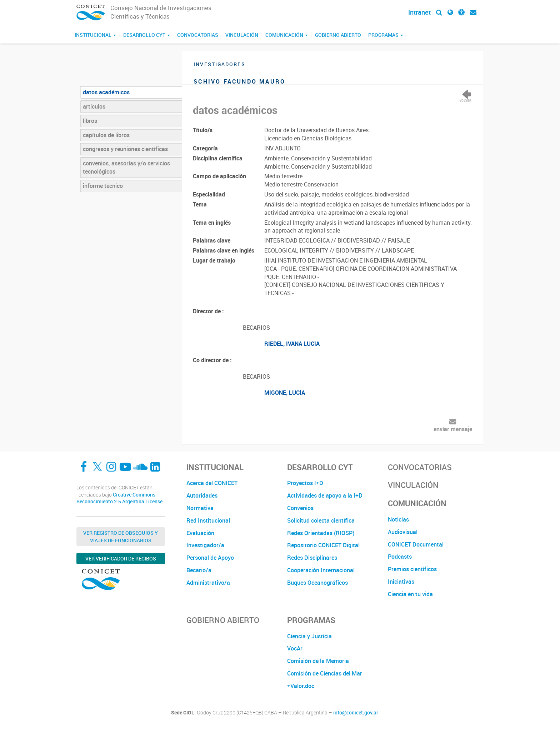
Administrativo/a (208, 583)
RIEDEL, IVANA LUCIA (292, 344)
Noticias (398, 519)
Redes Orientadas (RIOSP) (321, 533)
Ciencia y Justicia (309, 636)
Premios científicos (412, 569)
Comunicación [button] (287, 35)
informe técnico (103, 186)
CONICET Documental (416, 544)
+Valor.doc (301, 686)
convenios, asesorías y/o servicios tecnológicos (126, 167)
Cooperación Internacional (321, 570)
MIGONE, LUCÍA (285, 393)
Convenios (300, 508)
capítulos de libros (106, 135)
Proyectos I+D (305, 483)
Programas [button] (386, 35)
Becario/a (199, 570)
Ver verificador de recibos (121, 559)
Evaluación (200, 533)
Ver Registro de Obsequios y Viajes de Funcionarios (121, 537)
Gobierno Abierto (338, 35)
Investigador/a (205, 545)
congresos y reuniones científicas (125, 149)
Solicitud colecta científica (321, 520)
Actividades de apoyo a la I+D (325, 495)
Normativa (200, 508)
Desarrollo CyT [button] (147, 35)
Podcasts (400, 557)
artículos (94, 106)
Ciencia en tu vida (410, 594)
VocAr (295, 648)
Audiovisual (403, 532)
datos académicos (106, 92)
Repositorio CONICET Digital (323, 545)
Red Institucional (208, 520)
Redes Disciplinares (312, 558)
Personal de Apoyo (210, 558)
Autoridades (202, 495)
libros (90, 121)
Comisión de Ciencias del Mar (325, 673)
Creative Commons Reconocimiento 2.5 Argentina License (119, 498)
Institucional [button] (95, 35)
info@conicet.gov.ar (356, 713)
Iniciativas (401, 582)
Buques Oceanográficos (317, 583)
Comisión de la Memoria (318, 661)
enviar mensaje (453, 429)
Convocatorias (198, 35)
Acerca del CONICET (212, 483)
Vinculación (242, 35)
